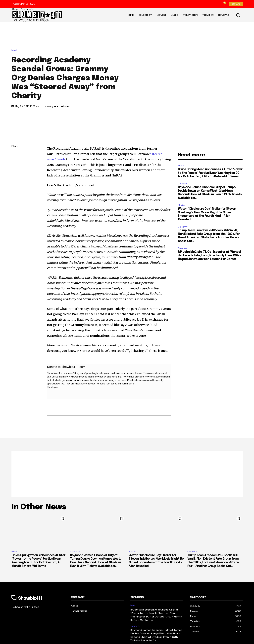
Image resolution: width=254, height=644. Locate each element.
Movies (181, 156)
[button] (238, 15)
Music (16, 26)
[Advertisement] (127, 426)
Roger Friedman (59, 82)
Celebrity (183, 135)
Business (182, 200)
